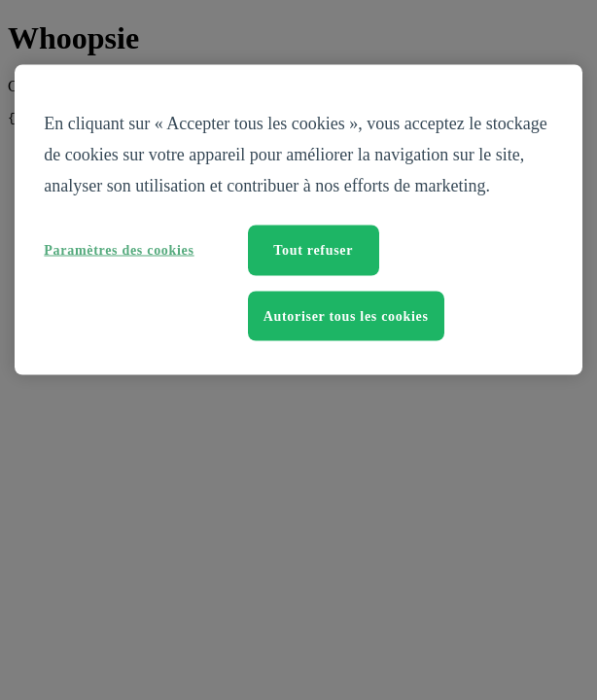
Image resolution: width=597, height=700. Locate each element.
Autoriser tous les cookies (346, 315)
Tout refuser (313, 250)
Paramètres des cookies (119, 250)
